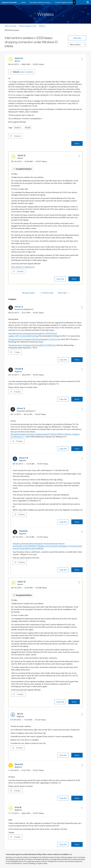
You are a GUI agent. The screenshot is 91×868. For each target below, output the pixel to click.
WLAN (28, 127)
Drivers (18, 127)
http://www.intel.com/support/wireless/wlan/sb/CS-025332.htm (34, 339)
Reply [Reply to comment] (74, 279)
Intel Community (11, 26)
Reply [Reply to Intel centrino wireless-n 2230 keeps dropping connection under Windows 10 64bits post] (77, 143)
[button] (82, 59)
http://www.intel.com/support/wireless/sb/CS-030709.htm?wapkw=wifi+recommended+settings (33, 335)
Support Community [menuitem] (9, 2)
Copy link (60, 279)
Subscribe (77, 38)
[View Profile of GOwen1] (23, 458)
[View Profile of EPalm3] (19, 764)
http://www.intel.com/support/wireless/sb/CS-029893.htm (32, 345)
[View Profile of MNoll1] (19, 58)
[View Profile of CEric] (20, 714)
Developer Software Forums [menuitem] (40, 2)
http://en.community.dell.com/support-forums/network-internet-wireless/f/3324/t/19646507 (48, 547)
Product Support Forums (28, 26)
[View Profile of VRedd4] (19, 369)
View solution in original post (23, 267)
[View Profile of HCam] (18, 807)
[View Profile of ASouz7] (19, 307)
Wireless (42, 26)
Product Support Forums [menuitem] (64, 2)
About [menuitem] (24, 2)
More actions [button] (75, 44)
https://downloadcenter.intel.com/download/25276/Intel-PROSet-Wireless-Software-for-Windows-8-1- (45, 435)
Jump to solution (23, 72)
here (70, 854)
